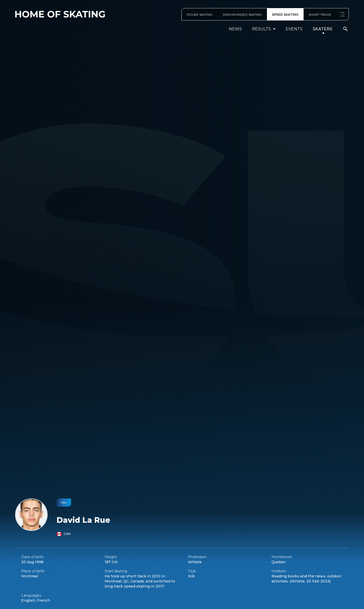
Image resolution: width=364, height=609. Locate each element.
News (235, 29)
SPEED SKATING (285, 15)
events (294, 29)
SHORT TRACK (320, 15)
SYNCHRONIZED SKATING (242, 15)
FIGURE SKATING (200, 15)
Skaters (322, 29)
